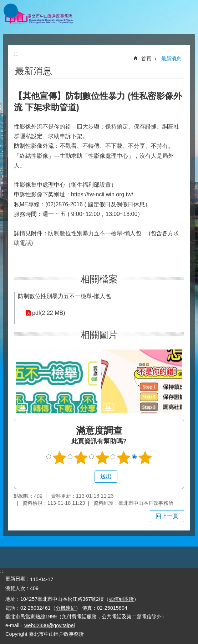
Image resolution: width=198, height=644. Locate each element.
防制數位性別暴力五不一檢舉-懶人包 (64, 296)
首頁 (146, 59)
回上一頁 (167, 516)
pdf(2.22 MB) (49, 313)
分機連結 (66, 608)
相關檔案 (99, 279)
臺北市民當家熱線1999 (31, 617)
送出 (88, 477)
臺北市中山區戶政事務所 (39, 17)
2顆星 (81, 458)
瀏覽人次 (15, 588)
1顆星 (59, 458)
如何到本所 (121, 599)
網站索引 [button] (11, 11)
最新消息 (171, 59)
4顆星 (123, 458)
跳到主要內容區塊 (4, 4)
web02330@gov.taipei (50, 625)
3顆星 (102, 458)
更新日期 (15, 579)
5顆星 (145, 458)
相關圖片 (99, 335)
